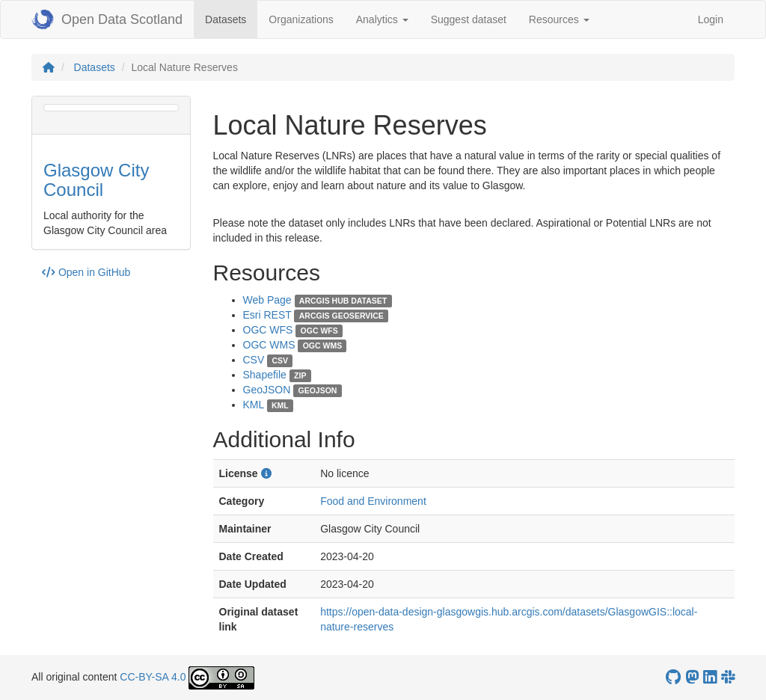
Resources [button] (559, 19)
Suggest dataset (469, 19)
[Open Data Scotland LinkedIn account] (710, 677)
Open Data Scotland (107, 19)
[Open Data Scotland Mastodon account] (692, 677)
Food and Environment (373, 501)
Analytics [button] (382, 19)
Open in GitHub (86, 272)
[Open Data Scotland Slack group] (728, 677)
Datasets (231, 18)
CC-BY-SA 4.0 (153, 677)
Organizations (301, 19)
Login (711, 19)
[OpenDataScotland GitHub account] (673, 677)
